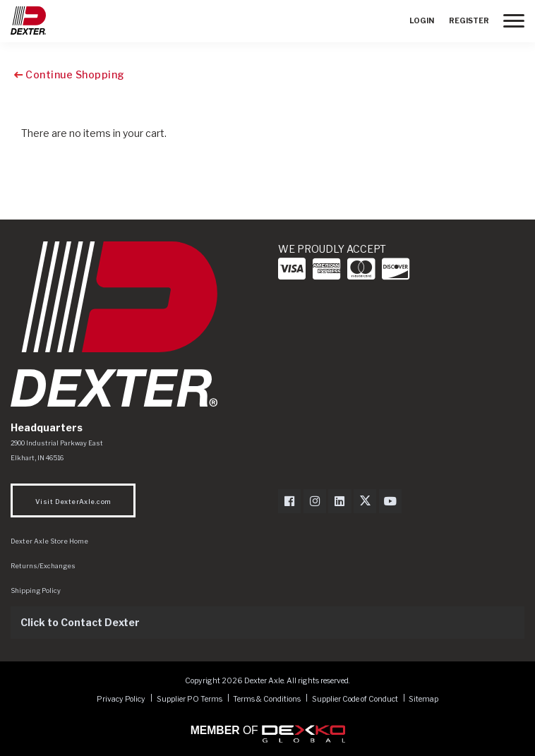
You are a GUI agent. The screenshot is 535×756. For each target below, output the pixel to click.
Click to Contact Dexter (80, 622)
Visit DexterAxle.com (73, 502)
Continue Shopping (70, 74)
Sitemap (423, 698)
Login (422, 21)
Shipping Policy (36, 590)
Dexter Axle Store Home (49, 541)
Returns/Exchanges (43, 566)
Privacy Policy (121, 698)
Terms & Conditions (267, 698)
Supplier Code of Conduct (356, 698)
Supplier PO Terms (190, 698)
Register (469, 21)
